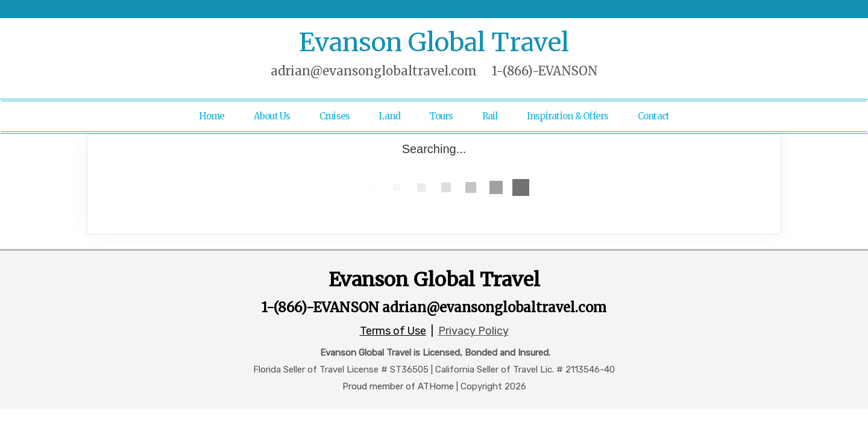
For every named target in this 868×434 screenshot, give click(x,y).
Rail (490, 116)
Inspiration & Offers (568, 116)
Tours (441, 116)
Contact (654, 116)
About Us (272, 116)
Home (212, 116)
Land (389, 116)
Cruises (335, 116)
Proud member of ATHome (398, 386)
